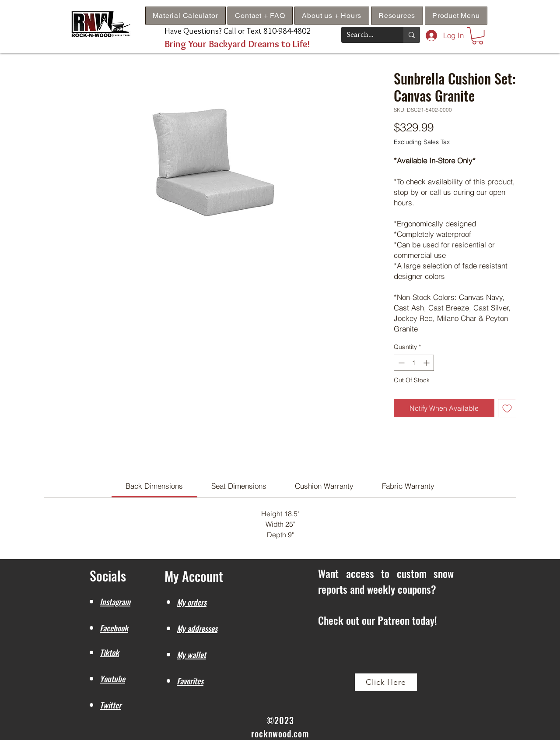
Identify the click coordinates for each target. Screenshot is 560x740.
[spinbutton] (414, 363)
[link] (154, 486)
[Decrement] (401, 363)
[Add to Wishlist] (507, 408)
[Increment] (427, 363)
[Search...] (366, 35)
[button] (397, 16)
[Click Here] (386, 682)
